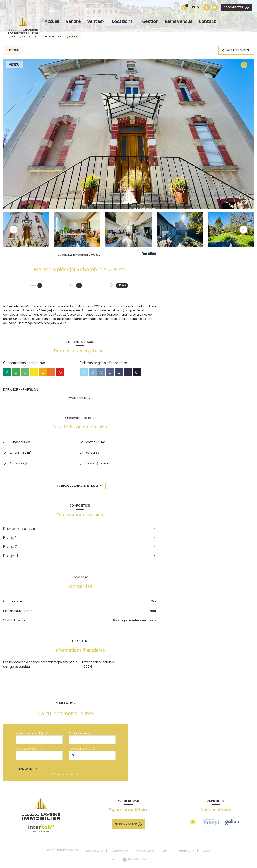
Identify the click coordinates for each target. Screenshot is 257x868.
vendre (73, 21)
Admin (166, 852)
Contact (207, 21)
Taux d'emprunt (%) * (83, 750)
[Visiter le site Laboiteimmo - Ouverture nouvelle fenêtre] (135, 861)
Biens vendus (179, 21)
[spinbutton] (92, 757)
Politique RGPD (186, 852)
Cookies (206, 852)
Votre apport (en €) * (30, 750)
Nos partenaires (119, 852)
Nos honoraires (94, 852)
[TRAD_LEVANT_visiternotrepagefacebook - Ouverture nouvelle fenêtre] (182, 7)
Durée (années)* (80, 735)
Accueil (52, 21)
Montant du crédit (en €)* (33, 735)
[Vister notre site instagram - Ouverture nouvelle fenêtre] (190, 7)
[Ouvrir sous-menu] (104, 21)
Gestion (150, 21)
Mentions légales (145, 852)
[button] (243, 230)
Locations (122, 21)
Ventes (95, 21)
